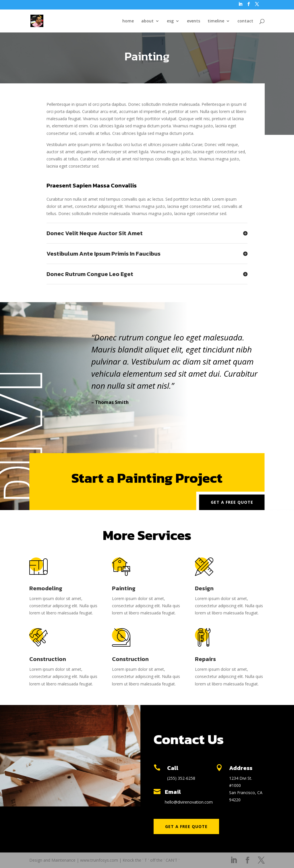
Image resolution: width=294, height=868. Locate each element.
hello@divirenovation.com (189, 802)
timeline (216, 21)
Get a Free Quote (232, 502)
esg (170, 21)
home (128, 21)
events (194, 21)
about (147, 21)
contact (245, 21)
